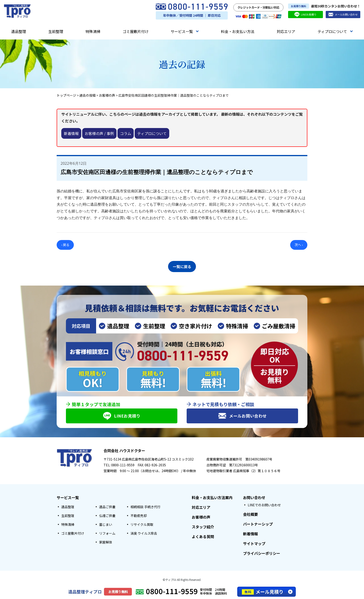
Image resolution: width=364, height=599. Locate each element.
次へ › (299, 245)
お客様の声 (201, 517)
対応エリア (286, 31)
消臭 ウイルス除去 (144, 533)
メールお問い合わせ (343, 15)
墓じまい (106, 525)
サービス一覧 (185, 31)
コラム (126, 133)
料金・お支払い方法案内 (212, 498)
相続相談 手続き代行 (145, 507)
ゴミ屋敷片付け (136, 31)
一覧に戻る (182, 266)
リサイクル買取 (142, 525)
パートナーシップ (258, 524)
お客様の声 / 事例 (99, 133)
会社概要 (250, 514)
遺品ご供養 (107, 507)
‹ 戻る (65, 245)
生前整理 (56, 31)
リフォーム (107, 533)
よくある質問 (203, 537)
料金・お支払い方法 (238, 31)
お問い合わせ (254, 498)
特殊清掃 (93, 31)
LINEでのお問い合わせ (264, 505)
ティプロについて (335, 31)
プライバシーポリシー (262, 553)
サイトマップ (254, 544)
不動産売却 (139, 516)
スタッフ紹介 (203, 527)
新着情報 (71, 133)
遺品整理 (19, 31)
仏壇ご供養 (107, 516)
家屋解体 (106, 542)
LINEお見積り (305, 15)
